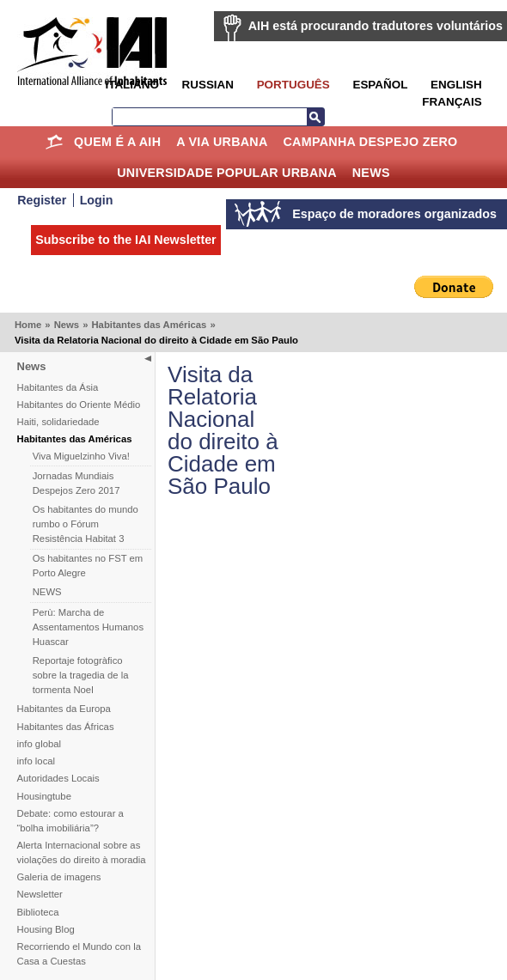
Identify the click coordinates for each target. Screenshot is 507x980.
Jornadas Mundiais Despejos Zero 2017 (76, 483)
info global (40, 744)
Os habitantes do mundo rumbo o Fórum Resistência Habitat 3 (86, 524)
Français (452, 102)
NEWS (47, 592)
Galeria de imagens (59, 877)
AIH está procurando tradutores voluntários (376, 26)
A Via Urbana (222, 142)
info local (37, 761)
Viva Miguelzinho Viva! (81, 456)
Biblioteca (38, 912)
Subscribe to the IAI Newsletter (126, 240)
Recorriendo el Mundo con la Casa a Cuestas (79, 954)
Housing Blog (46, 929)
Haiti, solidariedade (58, 422)
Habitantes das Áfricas (66, 727)
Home (54, 142)
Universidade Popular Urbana (227, 173)
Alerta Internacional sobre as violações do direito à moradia (82, 852)
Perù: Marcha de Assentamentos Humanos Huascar (88, 627)
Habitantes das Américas (149, 325)
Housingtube (44, 796)
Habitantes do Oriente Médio (79, 405)
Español (380, 85)
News (371, 173)
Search (315, 117)
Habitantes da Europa (64, 709)
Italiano (131, 85)
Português (293, 85)
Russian (208, 85)
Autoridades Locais (58, 778)
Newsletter (40, 894)
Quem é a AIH (117, 142)
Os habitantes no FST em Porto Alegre (88, 566)
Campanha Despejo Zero (370, 142)
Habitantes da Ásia (58, 387)
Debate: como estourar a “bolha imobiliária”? (70, 821)
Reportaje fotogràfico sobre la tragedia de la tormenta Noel (81, 675)
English (456, 85)
